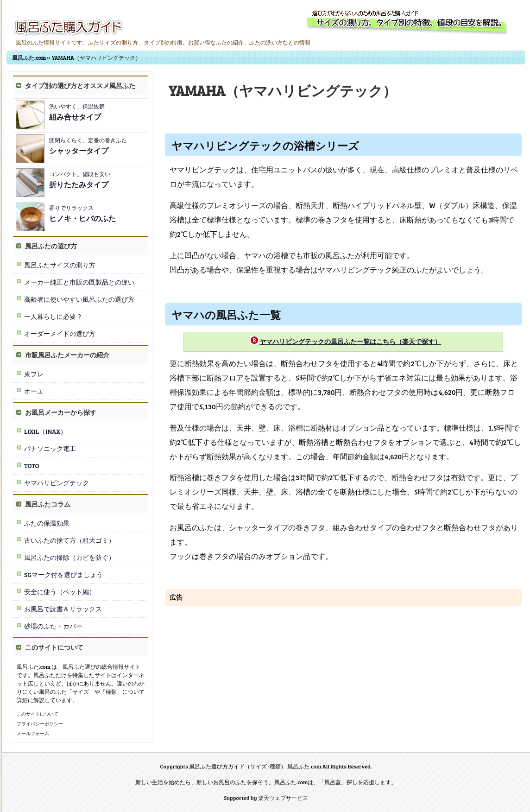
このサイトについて (38, 714)
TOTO (32, 466)
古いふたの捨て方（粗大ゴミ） (69, 540)
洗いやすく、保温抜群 (77, 112)
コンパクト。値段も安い (80, 180)
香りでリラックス (82, 213)
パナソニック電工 (50, 448)
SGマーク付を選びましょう (63, 574)
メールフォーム (33, 733)
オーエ (34, 391)
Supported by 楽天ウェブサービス (266, 798)
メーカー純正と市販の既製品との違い (79, 282)
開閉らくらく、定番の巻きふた (88, 146)
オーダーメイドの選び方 (60, 333)
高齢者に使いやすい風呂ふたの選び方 (79, 299)
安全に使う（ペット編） (60, 592)
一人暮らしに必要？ (53, 316)
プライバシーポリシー (40, 723)
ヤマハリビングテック (57, 483)
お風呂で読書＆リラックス (63, 609)
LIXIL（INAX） (45, 431)
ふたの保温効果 (47, 523)
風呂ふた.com (29, 57)
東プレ (34, 374)
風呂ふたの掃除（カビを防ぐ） (69, 557)
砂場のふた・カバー (53, 626)
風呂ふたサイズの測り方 (60, 265)
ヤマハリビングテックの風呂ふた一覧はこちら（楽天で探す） (350, 341)
